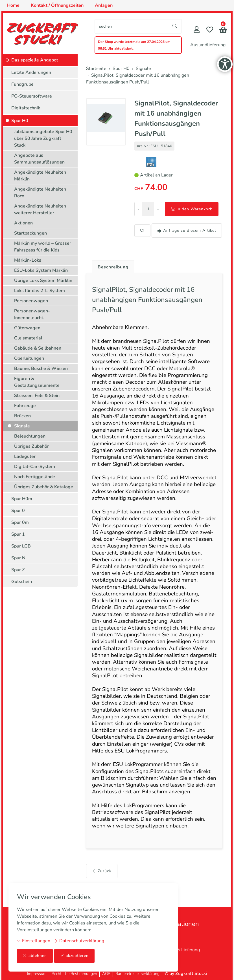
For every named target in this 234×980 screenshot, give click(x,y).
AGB (106, 974)
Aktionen (23, 223)
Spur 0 (18, 511)
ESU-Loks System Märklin (41, 270)
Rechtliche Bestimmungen (74, 974)
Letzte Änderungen (31, 72)
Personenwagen (31, 301)
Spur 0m (20, 522)
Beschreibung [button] (114, 267)
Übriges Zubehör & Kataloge (44, 487)
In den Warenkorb (192, 209)
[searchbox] (132, 26)
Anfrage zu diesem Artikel (187, 230)
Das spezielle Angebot (35, 60)
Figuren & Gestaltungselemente (37, 382)
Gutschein (22, 582)
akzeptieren (75, 956)
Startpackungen (30, 233)
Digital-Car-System (35, 467)
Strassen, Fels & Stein (37, 396)
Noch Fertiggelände (35, 477)
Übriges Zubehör (31, 446)
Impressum (37, 974)
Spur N (18, 558)
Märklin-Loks (28, 260)
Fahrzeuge (25, 406)
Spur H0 (20, 121)
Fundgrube (22, 84)
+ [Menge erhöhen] (158, 209)
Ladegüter (25, 456)
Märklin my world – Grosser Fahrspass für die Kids (43, 247)
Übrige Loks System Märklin (43, 281)
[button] (223, 31)
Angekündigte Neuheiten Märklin (40, 176)
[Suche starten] (175, 26)
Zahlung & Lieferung (180, 950)
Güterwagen (27, 328)
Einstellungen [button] (34, 941)
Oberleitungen (29, 358)
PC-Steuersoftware (32, 96)
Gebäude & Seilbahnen (38, 348)
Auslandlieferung (208, 45)
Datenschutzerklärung (79, 941)
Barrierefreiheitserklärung (137, 974)
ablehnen (35, 956)
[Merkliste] (210, 30)
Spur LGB (21, 546)
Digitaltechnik (26, 108)
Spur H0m (22, 499)
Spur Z (18, 570)
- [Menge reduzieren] (138, 209)
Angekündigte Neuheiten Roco (40, 193)
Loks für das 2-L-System (40, 291)
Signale (22, 426)
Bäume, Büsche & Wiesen (41, 368)
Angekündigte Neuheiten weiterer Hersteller (40, 209)
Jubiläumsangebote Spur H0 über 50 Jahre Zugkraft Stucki (43, 138)
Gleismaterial (28, 338)
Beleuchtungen (30, 436)
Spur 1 (18, 534)
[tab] (112, 266)
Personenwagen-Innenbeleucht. (32, 314)
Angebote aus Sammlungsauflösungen (39, 159)
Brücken (22, 416)
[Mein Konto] (197, 30)
